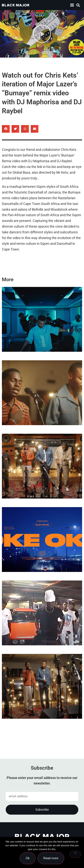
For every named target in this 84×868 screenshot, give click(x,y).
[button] (78, 5)
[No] (75, 854)
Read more (51, 858)
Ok (28, 858)
